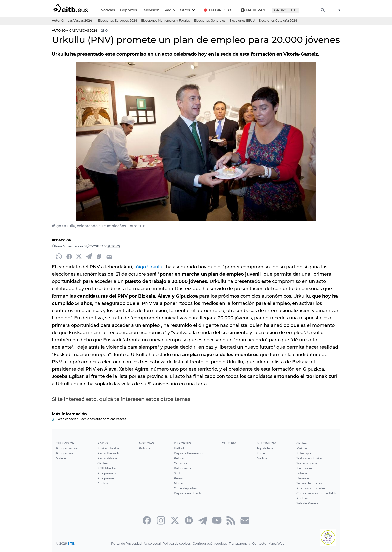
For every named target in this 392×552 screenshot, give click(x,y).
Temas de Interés (310, 483)
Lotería (302, 473)
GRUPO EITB (285, 10)
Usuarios (303, 478)
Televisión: (66, 443)
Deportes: (182, 443)
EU (332, 10)
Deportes (128, 10)
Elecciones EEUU (243, 21)
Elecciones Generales (210, 21)
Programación (67, 448)
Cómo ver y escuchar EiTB (316, 493)
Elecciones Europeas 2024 (118, 21)
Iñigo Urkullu (147, 267)
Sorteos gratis (307, 463)
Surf (176, 473)
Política (144, 448)
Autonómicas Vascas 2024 (72, 21)
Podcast (303, 498)
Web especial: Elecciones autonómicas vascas (92, 419)
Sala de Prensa (308, 503)
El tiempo (304, 453)
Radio (169, 10)
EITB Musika (107, 468)
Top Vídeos (265, 448)
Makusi (302, 448)
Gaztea (103, 463)
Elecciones (305, 468)
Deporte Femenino (188, 453)
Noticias (108, 10)
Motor (178, 483)
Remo (178, 478)
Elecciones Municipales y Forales (166, 21)
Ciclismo (180, 463)
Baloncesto (182, 468)
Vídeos (61, 458)
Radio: (103, 443)
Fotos (261, 453)
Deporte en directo (188, 493)
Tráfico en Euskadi (311, 458)
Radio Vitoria (107, 458)
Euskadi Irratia (108, 448)
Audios (103, 483)
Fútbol (178, 448)
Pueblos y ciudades (311, 488)
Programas (64, 453)
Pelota (178, 458)
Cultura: (229, 443)
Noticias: (146, 443)
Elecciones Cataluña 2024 (279, 21)
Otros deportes (185, 488)
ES (338, 10)
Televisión (150, 10)
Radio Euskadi (108, 453)
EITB (71, 544)
